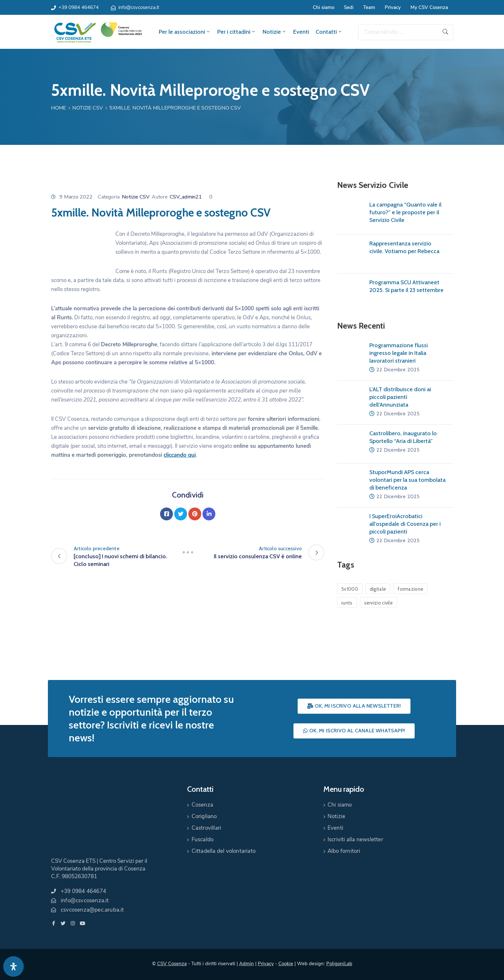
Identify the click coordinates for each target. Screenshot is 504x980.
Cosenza (202, 805)
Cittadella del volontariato (224, 851)
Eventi (301, 32)
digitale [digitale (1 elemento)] (378, 589)
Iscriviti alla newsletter (355, 839)
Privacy (393, 7)
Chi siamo (324, 7)
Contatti (329, 32)
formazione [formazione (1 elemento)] (410, 589)
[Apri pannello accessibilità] (14, 967)
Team (369, 7)
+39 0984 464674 (79, 7)
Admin (247, 964)
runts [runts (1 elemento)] (347, 603)
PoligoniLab (339, 964)
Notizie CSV (88, 108)
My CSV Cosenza (429, 7)
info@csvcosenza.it (139, 7)
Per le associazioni (185, 32)
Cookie (286, 964)
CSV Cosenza (172, 964)
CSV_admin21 (186, 197)
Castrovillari (207, 828)
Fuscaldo (203, 839)
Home (59, 108)
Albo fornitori (344, 851)
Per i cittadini (237, 32)
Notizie (275, 32)
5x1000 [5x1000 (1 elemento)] (350, 589)
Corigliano (204, 816)
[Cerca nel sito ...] (398, 32)
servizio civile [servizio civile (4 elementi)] (379, 603)
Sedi (349, 7)
